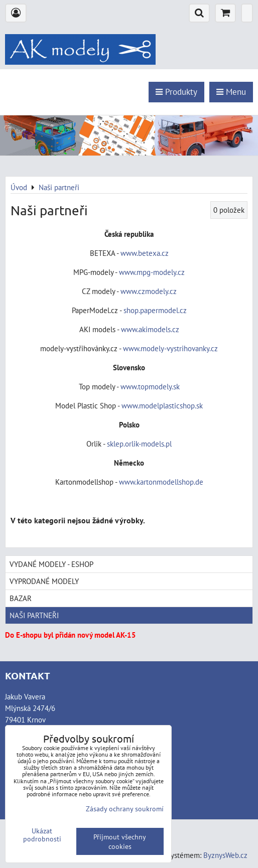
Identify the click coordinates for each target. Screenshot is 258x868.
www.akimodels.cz (150, 329)
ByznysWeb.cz (225, 855)
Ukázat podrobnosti (42, 835)
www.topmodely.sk (150, 386)
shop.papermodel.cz (155, 310)
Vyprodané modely (44, 581)
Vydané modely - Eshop (51, 564)
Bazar (21, 598)
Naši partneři (34, 615)
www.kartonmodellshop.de (161, 482)
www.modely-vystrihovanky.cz (170, 348)
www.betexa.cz (145, 253)
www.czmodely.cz (149, 291)
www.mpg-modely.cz (152, 272)
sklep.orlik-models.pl (139, 444)
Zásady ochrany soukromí (125, 809)
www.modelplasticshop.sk (162, 405)
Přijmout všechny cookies (120, 841)
